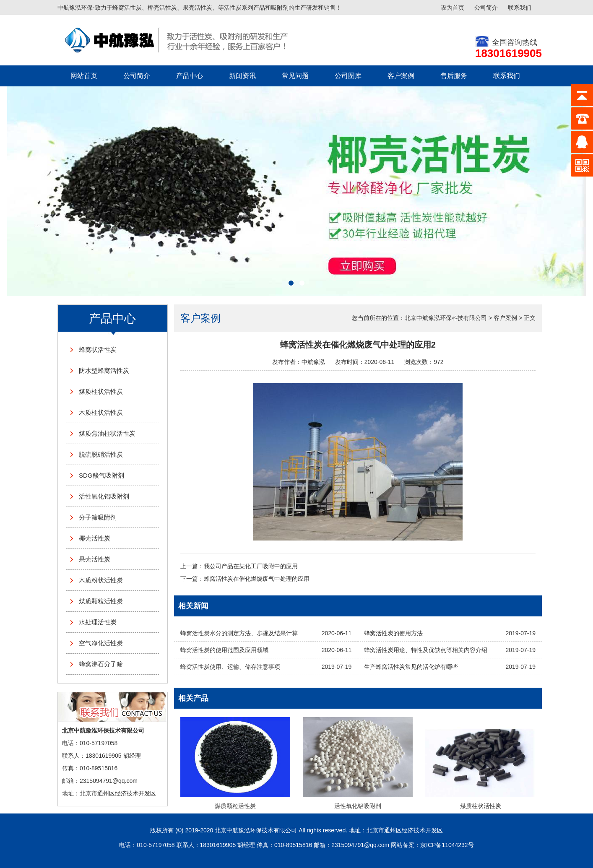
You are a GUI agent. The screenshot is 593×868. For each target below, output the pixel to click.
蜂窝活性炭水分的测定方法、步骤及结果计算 (239, 633)
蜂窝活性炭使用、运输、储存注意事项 (230, 667)
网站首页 (84, 76)
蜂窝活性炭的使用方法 (393, 633)
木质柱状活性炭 (101, 412)
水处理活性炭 (98, 622)
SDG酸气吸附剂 (101, 475)
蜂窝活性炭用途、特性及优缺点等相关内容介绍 (426, 650)
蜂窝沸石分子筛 (101, 664)
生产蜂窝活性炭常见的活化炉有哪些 (411, 667)
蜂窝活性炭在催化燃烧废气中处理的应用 (257, 579)
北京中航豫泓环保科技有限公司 (446, 318)
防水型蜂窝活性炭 (104, 370)
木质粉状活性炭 (101, 580)
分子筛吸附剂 (98, 517)
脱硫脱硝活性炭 (101, 454)
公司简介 (486, 8)
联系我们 (520, 8)
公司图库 (348, 76)
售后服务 (454, 76)
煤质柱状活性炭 (101, 391)
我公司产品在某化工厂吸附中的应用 (251, 566)
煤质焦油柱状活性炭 (107, 433)
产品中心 (190, 76)
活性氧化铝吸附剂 (104, 496)
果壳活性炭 (95, 559)
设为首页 (453, 8)
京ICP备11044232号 (447, 845)
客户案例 (401, 76)
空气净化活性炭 (101, 643)
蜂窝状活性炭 (98, 350)
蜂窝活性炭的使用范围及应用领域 (224, 650)
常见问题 (295, 76)
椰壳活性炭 (95, 538)
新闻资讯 (242, 76)
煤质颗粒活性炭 (101, 601)
